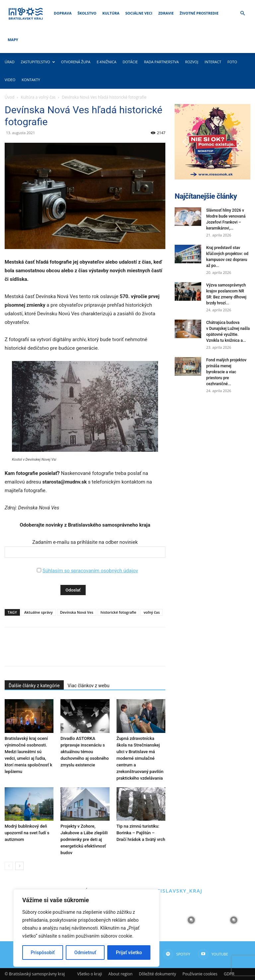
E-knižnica (106, 62)
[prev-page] (9, 866)
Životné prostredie (199, 13)
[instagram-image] (191, 920)
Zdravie (166, 13)
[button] (242, 13)
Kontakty (31, 80)
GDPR (229, 974)
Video (10, 80)
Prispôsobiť (43, 953)
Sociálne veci (139, 13)
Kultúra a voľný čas (38, 97)
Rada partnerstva (162, 62)
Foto (232, 62)
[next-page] (19, 866)
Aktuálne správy (39, 612)
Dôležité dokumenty (157, 974)
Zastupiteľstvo (38, 62)
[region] (86, 928)
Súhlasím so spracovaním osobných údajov (90, 571)
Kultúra (111, 13)
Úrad (10, 62)
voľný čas (152, 612)
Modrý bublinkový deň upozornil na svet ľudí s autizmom (27, 833)
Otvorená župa (76, 62)
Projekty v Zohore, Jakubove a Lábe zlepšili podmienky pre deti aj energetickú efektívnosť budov (84, 839)
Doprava (63, 13)
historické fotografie (119, 612)
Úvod (9, 97)
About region (120, 974)
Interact (213, 62)
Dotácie (130, 62)
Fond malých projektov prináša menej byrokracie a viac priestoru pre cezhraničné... (226, 372)
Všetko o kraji (89, 974)
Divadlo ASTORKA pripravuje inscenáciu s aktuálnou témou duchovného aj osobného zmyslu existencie (85, 752)
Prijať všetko (129, 953)
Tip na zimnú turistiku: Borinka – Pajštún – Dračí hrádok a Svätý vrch (141, 833)
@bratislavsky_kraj (171, 891)
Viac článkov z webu (89, 686)
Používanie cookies (200, 974)
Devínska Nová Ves (77, 612)
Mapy (13, 40)
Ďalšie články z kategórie (34, 686)
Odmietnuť (85, 953)
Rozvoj (192, 62)
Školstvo (87, 13)
